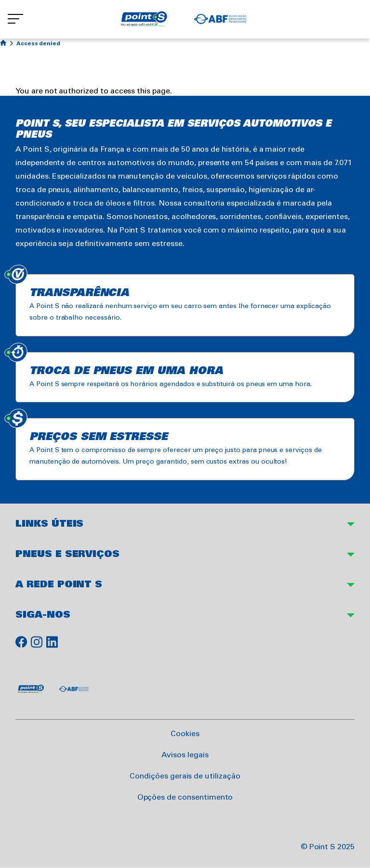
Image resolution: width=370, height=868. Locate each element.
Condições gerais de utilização (185, 776)
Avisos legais (185, 755)
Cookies (185, 734)
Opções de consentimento (185, 797)
